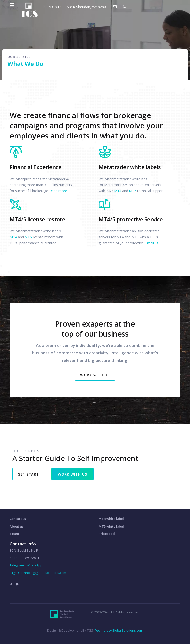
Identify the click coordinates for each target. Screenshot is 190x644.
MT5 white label (111, 526)
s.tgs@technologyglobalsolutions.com (38, 573)
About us (16, 526)
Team (14, 534)
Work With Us (95, 375)
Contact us (18, 519)
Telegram (17, 565)
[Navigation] (12, 5)
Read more (58, 191)
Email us (152, 243)
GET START (29, 474)
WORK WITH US (74, 474)
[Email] (17, 584)
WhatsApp (35, 565)
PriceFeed (107, 534)
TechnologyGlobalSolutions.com (119, 630)
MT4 (118, 191)
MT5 (132, 191)
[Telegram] (11, 584)
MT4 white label (111, 519)
